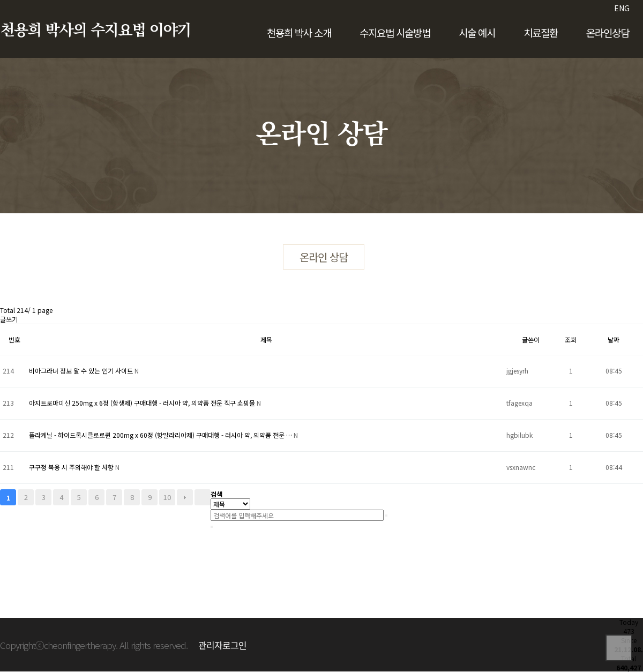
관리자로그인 (222, 645)
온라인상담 (608, 32)
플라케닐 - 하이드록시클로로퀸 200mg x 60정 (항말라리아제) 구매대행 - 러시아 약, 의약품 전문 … (161, 435)
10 (167, 497)
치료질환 (541, 32)
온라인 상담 (324, 257)
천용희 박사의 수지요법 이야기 (95, 31)
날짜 (614, 339)
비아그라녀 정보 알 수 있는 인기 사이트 (82, 371)
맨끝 (203, 497)
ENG (622, 8)
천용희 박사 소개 (299, 32)
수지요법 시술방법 (395, 32)
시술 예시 (477, 32)
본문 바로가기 (0, 0)
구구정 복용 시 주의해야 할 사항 (72, 467)
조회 (571, 339)
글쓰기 (9, 319)
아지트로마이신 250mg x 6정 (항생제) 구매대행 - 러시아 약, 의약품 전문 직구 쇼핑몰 (143, 403)
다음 (185, 497)
